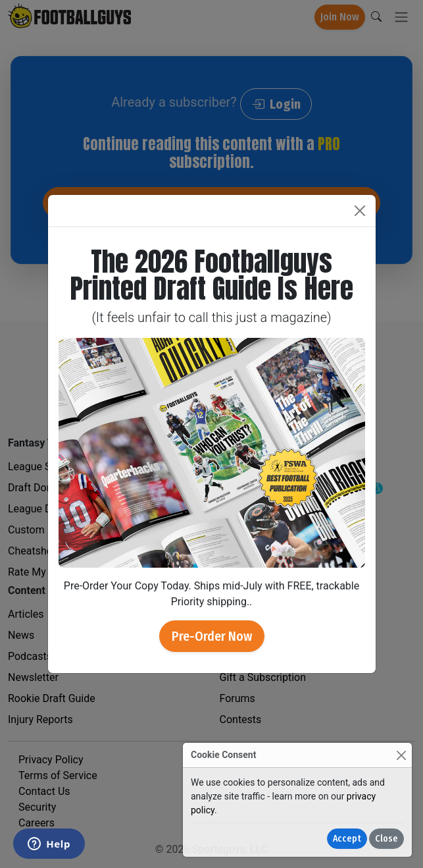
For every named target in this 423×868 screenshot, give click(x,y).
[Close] (401, 755)
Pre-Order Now (212, 636)
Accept (347, 839)
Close (386, 839)
